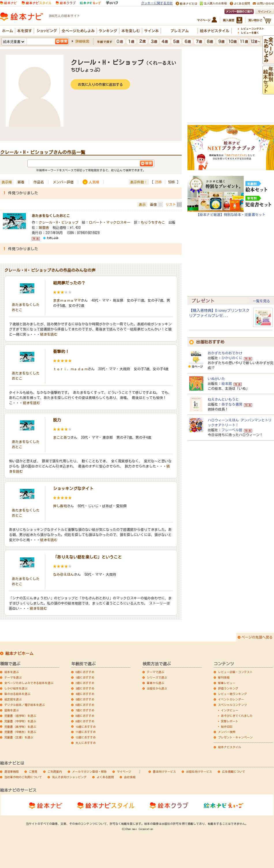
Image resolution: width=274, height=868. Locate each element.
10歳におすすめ (86, 727)
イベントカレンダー (231, 699)
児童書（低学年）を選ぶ (20, 716)
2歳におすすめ (85, 683)
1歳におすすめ (85, 677)
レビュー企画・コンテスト (235, 672)
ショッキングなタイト (73, 489)
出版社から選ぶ (157, 688)
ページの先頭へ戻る (257, 637)
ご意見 (33, 772)
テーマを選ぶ (13, 677)
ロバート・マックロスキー (110, 222)
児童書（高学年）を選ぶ (20, 727)
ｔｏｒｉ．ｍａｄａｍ (70, 369)
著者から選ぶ (155, 683)
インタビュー (230, 710)
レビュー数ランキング (232, 694)
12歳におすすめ (86, 737)
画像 (153, 204)
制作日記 (227, 727)
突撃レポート (230, 721)
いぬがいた (216, 379)
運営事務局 (12, 772)
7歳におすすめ (85, 710)
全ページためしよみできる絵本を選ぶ (29, 683)
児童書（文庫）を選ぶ (19, 737)
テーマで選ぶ (155, 672)
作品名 (39, 182)
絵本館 (227, 383)
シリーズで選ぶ (157, 677)
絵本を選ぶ (12, 672)
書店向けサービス (164, 772)
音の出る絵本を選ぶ (17, 694)
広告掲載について (234, 772)
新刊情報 (224, 677)
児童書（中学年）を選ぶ (20, 721)
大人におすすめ (86, 743)
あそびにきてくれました (237, 716)
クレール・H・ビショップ (59, 222)
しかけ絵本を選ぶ (16, 688)
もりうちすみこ (153, 222)
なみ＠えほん (63, 574)
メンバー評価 (63, 182)
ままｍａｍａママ (67, 300)
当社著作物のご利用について (23, 777)
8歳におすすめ (85, 716)
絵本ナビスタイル (230, 747)
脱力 (57, 420)
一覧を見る (261, 301)
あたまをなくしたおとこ (51, 216)
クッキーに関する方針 (157, 3)
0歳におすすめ (85, 672)
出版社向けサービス (199, 772)
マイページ (124, 772)
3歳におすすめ (85, 688)
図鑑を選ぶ (12, 710)
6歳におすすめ (85, 705)
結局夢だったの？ (69, 283)
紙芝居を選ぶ (13, 699)
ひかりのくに (232, 358)
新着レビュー (227, 683)
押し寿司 (60, 506)
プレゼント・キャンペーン (235, 737)
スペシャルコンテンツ (232, 705)
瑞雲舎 (44, 227)
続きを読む (49, 334)
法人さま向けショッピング (69, 777)
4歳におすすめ (85, 694)
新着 (21, 182)
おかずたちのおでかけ (225, 353)
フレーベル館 (232, 430)
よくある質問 (105, 777)
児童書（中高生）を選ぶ (20, 732)
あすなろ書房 (232, 404)
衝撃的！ (61, 352)
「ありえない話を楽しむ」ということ (87, 557)
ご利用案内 (55, 772)
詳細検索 (82, 41)
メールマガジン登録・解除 (89, 772)
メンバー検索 (227, 732)
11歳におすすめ (86, 732)
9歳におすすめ (85, 721)
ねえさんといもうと (223, 399)
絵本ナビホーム (19, 654)
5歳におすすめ (85, 699)
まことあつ (62, 437)
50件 (172, 182)
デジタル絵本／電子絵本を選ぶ (25, 705)
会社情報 (130, 777)
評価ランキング (228, 688)
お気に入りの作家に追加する (100, 84)
